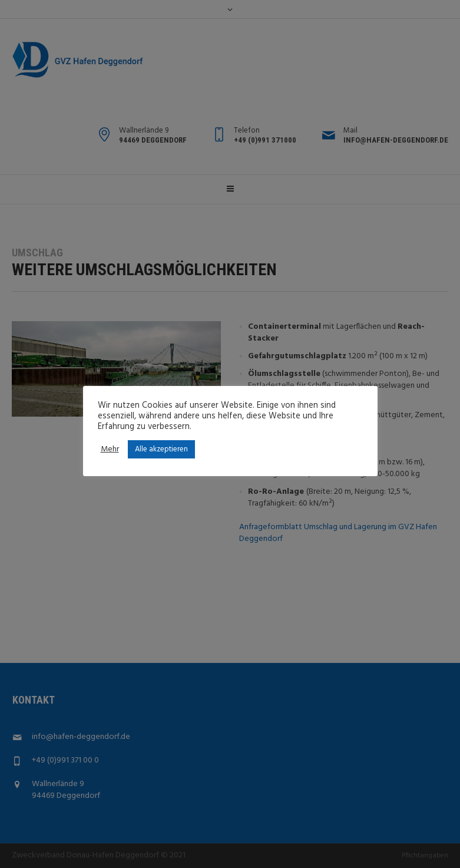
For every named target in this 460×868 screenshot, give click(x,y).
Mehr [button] (110, 450)
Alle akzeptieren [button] (161, 449)
